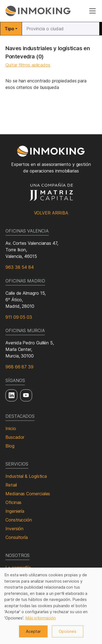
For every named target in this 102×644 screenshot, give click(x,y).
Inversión (14, 529)
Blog (10, 446)
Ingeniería (15, 511)
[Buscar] (61, 29)
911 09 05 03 (19, 317)
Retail (11, 485)
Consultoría (17, 537)
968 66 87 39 (19, 367)
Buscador (15, 437)
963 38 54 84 (20, 267)
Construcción (19, 520)
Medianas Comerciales (28, 494)
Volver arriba (51, 213)
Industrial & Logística (26, 476)
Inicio (11, 428)
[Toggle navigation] (92, 11)
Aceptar (33, 631)
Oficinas (13, 502)
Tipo (9, 29)
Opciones (68, 631)
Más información (41, 618)
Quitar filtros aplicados (28, 65)
